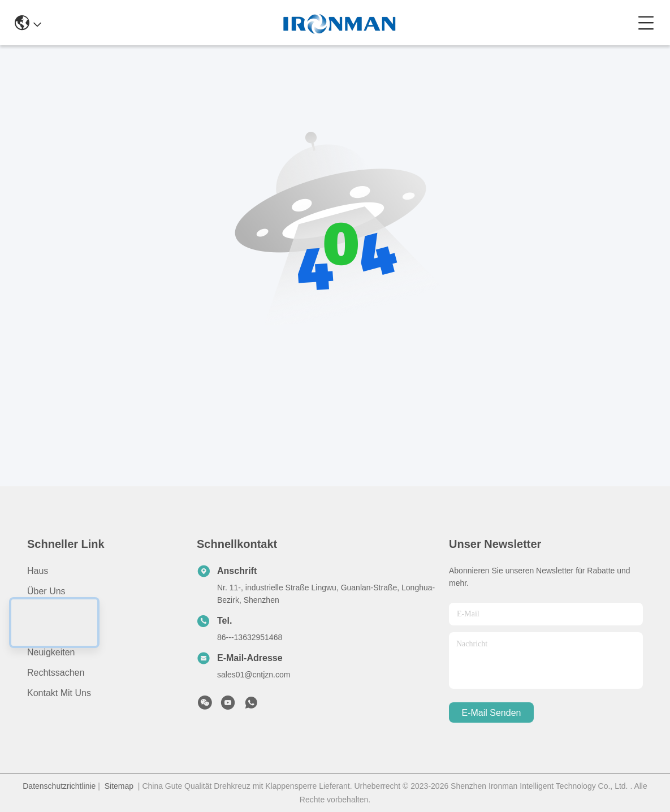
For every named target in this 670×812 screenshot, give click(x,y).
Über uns (46, 591)
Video (39, 632)
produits (44, 612)
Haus (38, 571)
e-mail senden (492, 713)
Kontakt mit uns (59, 693)
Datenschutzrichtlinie (59, 786)
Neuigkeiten (51, 652)
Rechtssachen (56, 673)
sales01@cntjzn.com (254, 675)
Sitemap (119, 786)
